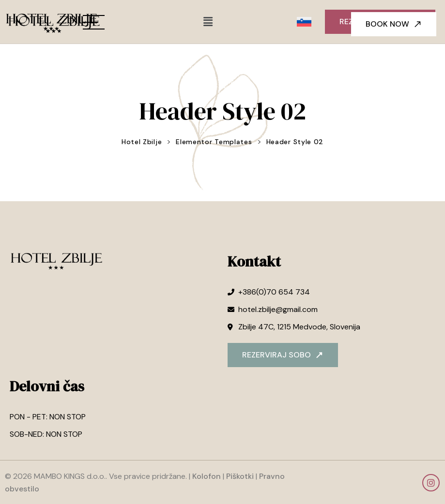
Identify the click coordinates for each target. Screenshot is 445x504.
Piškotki (240, 476)
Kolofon (207, 476)
